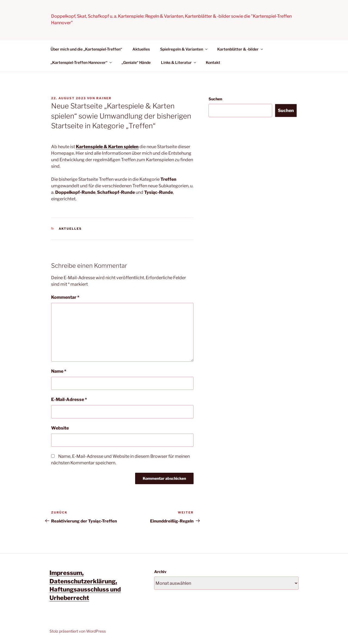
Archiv (160, 572)
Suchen (215, 99)
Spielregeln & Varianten (184, 49)
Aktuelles (141, 49)
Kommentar (65, 297)
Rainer (104, 98)
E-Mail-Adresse (69, 399)
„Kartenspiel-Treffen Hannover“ (82, 62)
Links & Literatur (179, 62)
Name (59, 371)
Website (60, 428)
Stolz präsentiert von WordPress (78, 631)
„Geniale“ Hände (136, 62)
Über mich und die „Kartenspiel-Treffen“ (86, 49)
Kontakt (213, 62)
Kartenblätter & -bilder (240, 49)
